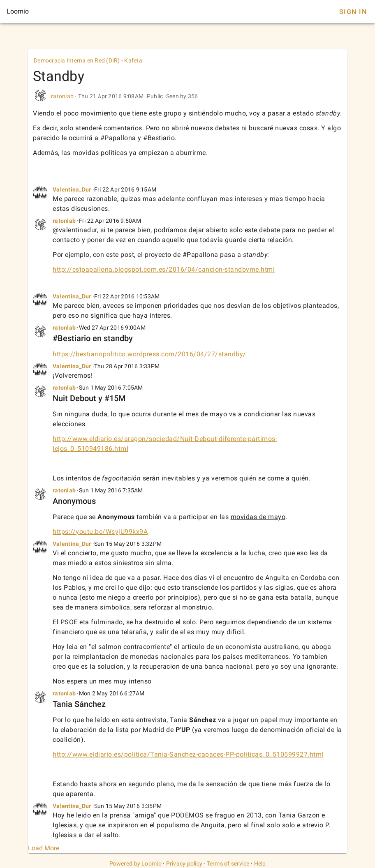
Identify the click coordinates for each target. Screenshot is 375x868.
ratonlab (62, 96)
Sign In (353, 12)
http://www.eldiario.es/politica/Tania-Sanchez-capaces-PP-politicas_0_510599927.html (188, 754)
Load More (44, 848)
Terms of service (228, 863)
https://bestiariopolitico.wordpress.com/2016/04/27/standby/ (149, 354)
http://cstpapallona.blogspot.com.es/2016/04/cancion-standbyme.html (164, 269)
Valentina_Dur (72, 189)
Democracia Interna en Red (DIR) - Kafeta (88, 60)
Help (260, 863)
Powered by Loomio (135, 863)
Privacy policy (184, 863)
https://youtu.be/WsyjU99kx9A (100, 532)
